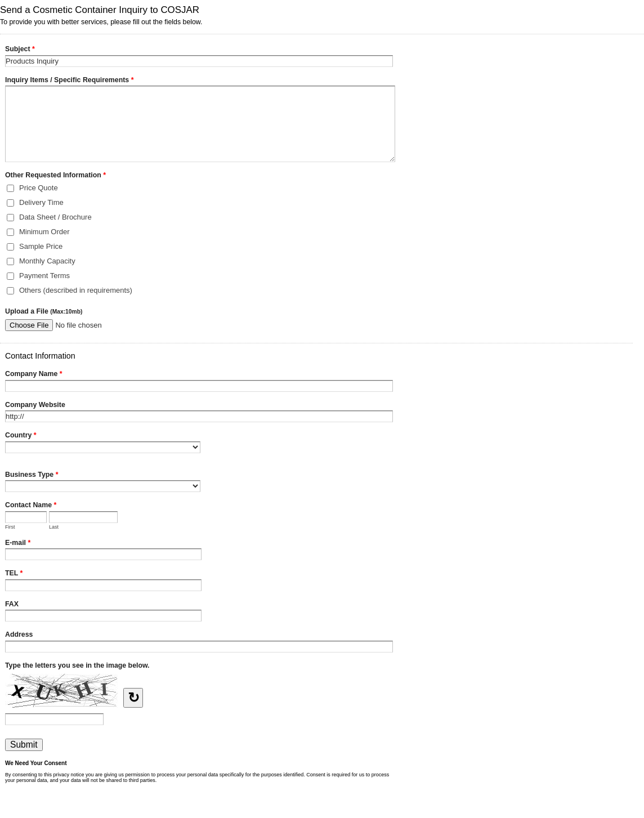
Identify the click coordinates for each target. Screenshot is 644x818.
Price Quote (39, 188)
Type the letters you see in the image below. (77, 665)
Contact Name (31, 506)
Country (21, 436)
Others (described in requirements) (76, 290)
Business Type (32, 476)
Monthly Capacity (47, 261)
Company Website (35, 405)
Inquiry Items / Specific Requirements (69, 81)
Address (19, 634)
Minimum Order (44, 232)
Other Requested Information (55, 176)
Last (54, 527)
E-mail (18, 544)
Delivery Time (41, 202)
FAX (12, 604)
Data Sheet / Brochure (55, 217)
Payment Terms (44, 276)
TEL (14, 574)
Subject (20, 50)
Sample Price (41, 246)
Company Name (34, 375)
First (10, 527)
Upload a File (44, 311)
